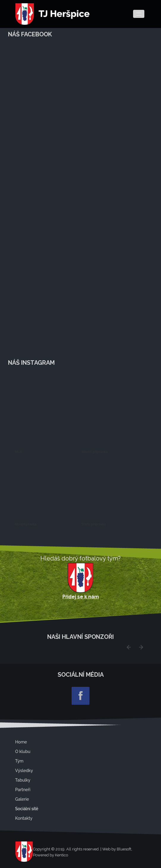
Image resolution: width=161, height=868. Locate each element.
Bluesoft (124, 849)
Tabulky (23, 780)
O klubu (23, 751)
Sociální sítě (27, 809)
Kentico (61, 855)
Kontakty (24, 818)
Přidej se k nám (81, 597)
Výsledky (24, 771)
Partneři (23, 790)
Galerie (22, 799)
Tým (19, 761)
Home (21, 742)
